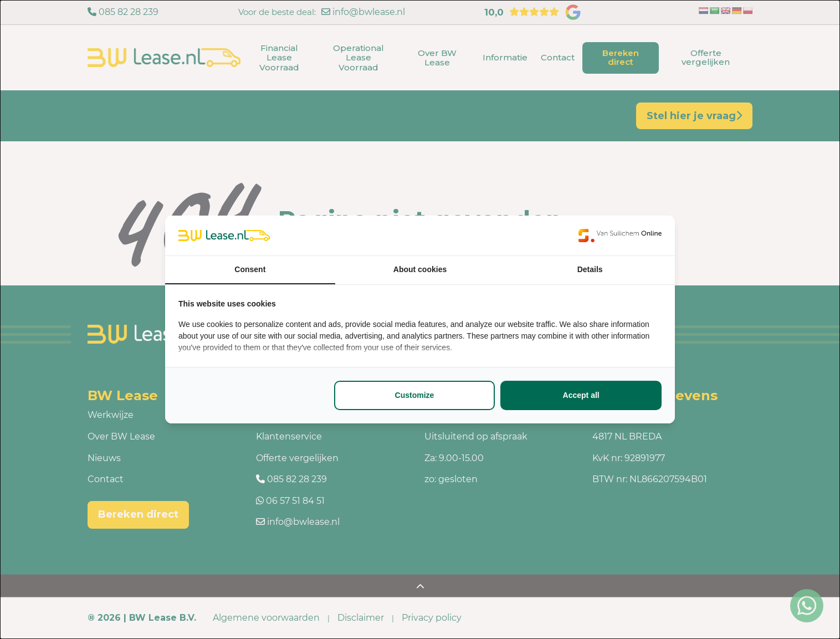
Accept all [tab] (581, 395)
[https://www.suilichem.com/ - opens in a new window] (620, 236)
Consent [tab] (250, 269)
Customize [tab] (415, 395)
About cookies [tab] (420, 269)
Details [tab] (590, 269)
